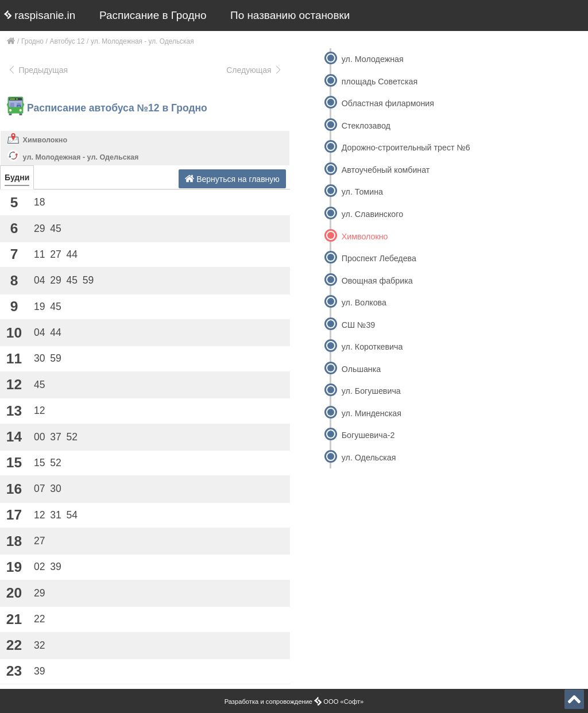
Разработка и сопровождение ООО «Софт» (294, 702)
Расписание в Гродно (153, 15)
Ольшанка (361, 369)
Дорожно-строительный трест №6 (406, 148)
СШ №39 (359, 325)
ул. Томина (362, 192)
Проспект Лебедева (379, 258)
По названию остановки (290, 15)
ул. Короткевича (372, 347)
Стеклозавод (366, 126)
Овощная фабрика (377, 281)
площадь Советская (380, 82)
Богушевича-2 (368, 435)
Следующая (254, 70)
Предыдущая (38, 70)
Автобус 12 (67, 41)
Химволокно (45, 140)
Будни (17, 177)
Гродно (32, 41)
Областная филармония (388, 103)
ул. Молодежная (373, 59)
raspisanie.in (40, 15)
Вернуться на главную (232, 179)
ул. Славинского (372, 214)
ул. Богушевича (371, 391)
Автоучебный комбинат (386, 170)
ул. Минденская (372, 413)
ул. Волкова (364, 303)
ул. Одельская (369, 458)
